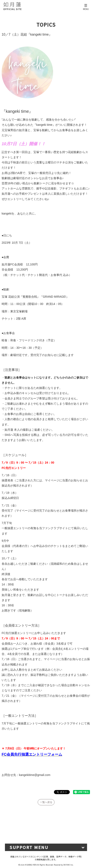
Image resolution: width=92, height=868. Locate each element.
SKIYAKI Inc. (68, 865)
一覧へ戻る (46, 802)
